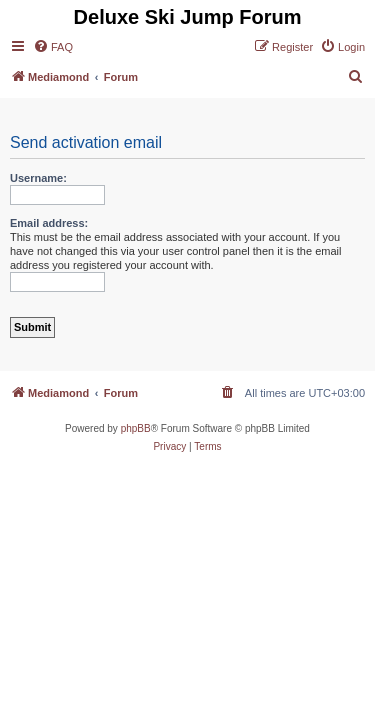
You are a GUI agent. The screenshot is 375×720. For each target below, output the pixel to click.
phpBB (136, 428)
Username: (38, 178)
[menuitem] (53, 47)
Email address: (49, 223)
